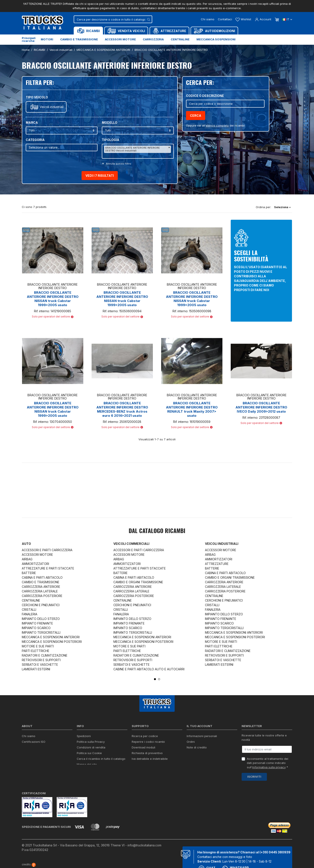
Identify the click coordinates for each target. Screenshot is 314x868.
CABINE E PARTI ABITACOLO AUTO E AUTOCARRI (149, 669)
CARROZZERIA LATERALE (40, 591)
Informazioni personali (202, 736)
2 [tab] (159, 679)
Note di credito (197, 747)
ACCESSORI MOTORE (37, 555)
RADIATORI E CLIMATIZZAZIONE (45, 655)
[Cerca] (113, 19)
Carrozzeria (153, 39)
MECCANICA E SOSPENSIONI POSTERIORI (52, 642)
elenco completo (217, 125)
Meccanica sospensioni (216, 39)
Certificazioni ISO (34, 742)
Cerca (196, 116)
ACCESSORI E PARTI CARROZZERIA (47, 550)
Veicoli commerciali (131, 544)
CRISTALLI (29, 610)
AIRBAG (27, 559)
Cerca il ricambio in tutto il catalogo (101, 759)
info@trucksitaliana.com (144, 845)
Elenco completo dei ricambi (96, 770)
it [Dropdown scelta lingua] (287, 19)
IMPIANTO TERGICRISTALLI (41, 632)
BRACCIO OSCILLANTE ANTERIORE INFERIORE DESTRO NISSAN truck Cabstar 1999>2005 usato (53, 299)
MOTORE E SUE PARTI (38, 646)
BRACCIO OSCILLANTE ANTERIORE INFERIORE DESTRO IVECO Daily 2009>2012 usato (261, 407)
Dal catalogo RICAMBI (157, 531)
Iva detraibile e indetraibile (150, 759)
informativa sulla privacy (269, 767)
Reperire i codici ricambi (148, 742)
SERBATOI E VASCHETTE (40, 665)
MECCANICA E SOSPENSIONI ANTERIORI (51, 637)
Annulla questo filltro (118, 164)
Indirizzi (192, 753)
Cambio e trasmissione (79, 39)
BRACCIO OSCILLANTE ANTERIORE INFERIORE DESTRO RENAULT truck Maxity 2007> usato (192, 409)
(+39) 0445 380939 (275, 852)
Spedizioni (84, 736)
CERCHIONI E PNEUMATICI (41, 605)
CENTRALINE (31, 600)
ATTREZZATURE (217, 564)
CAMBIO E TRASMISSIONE (41, 582)
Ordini (191, 742)
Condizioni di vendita (91, 747)
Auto (26, 544)
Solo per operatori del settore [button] (53, 316)
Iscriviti (254, 777)
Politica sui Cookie (89, 753)
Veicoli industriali (52, 107)
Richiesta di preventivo (147, 753)
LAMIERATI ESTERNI (36, 669)
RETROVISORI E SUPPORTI (41, 660)
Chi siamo (208, 19)
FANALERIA (30, 614)
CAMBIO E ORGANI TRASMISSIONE (138, 582)
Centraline (180, 39)
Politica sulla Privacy (91, 742)
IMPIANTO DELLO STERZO (41, 619)
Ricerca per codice (145, 736)
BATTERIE (29, 573)
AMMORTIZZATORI (35, 564)
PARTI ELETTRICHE (36, 651)
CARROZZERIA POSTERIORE (42, 596)
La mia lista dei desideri (203, 759)
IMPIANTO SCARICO (36, 628)
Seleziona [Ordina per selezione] (282, 207)
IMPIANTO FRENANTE (37, 623)
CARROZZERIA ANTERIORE (41, 587)
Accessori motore (120, 39)
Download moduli (143, 747)
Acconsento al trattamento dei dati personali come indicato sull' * (268, 763)
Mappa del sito (87, 764)
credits (29, 864)
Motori (47, 39)
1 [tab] (155, 679)
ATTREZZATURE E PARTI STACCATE (48, 568)
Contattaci (225, 19)
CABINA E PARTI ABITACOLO (42, 577)
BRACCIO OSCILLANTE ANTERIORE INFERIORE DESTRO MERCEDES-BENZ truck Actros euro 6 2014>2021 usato (122, 409)
